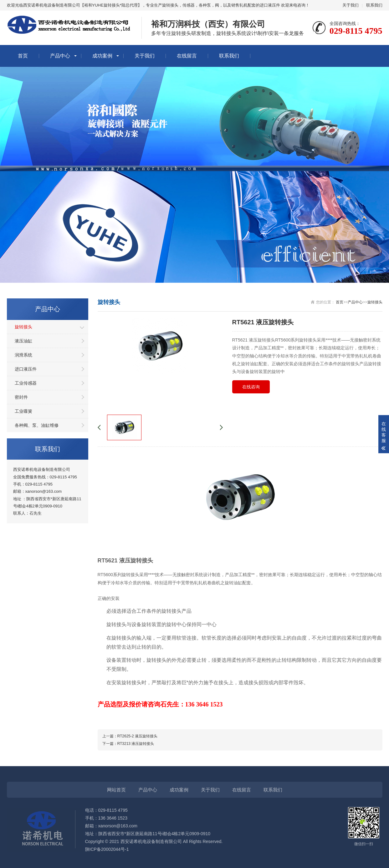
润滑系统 (23, 355)
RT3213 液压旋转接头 (136, 744)
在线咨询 (251, 387)
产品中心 (60, 56)
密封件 (21, 397)
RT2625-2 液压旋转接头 (137, 736)
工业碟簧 (23, 411)
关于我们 (351, 5)
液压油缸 (23, 341)
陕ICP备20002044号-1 (107, 849)
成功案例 (102, 56)
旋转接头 (23, 327)
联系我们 (374, 5)
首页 (23, 56)
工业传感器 (26, 383)
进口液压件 (26, 369)
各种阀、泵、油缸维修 (37, 425)
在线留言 (187, 56)
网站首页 (116, 790)
